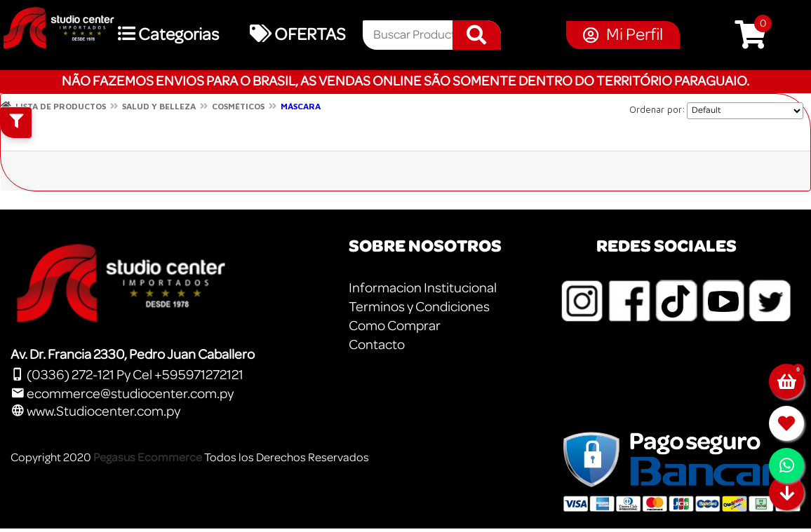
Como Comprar (395, 326)
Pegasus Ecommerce (148, 457)
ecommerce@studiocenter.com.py (122, 394)
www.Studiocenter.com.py (95, 411)
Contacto (377, 345)
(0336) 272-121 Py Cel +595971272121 (127, 375)
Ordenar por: (657, 109)
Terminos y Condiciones (419, 307)
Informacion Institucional (423, 288)
